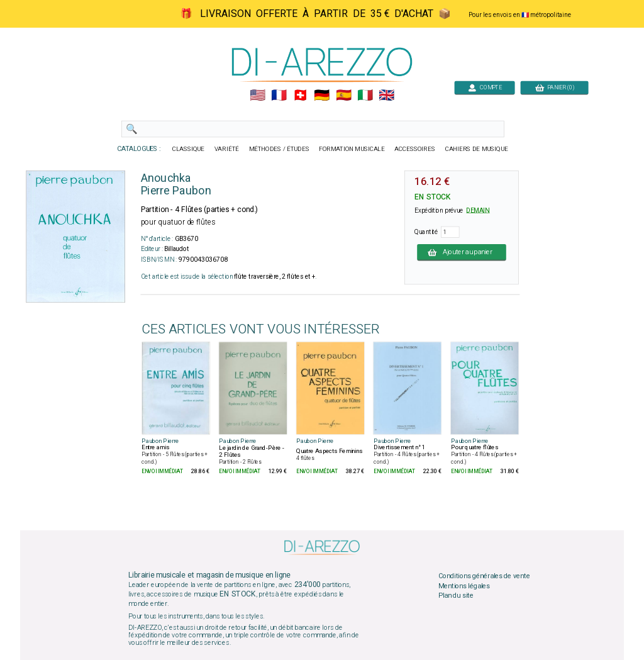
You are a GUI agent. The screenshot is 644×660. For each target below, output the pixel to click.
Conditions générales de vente (484, 576)
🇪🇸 (344, 96)
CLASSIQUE (189, 149)
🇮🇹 (365, 96)
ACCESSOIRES (415, 149)
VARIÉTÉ (227, 149)
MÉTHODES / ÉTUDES (279, 149)
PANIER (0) (555, 87)
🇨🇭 (300, 96)
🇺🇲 (258, 96)
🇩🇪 (322, 96)
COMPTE (485, 87)
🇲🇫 (279, 96)
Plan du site (456, 596)
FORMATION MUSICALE (352, 149)
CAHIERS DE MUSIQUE (477, 149)
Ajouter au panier (462, 252)
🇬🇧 (386, 96)
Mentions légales (464, 586)
